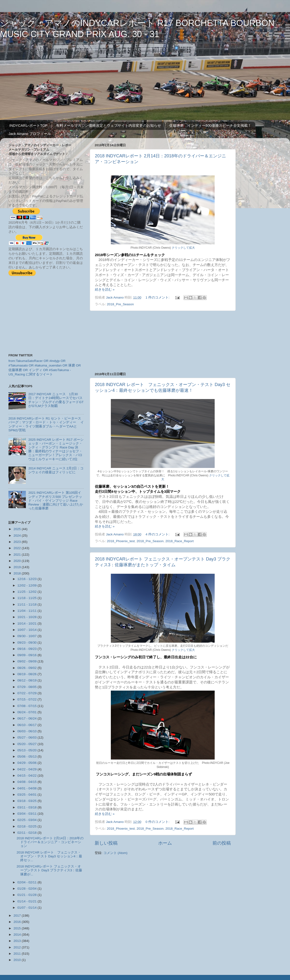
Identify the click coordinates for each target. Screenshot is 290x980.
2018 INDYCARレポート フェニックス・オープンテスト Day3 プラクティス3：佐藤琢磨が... (50, 870)
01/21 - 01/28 (27, 895)
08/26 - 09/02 (27, 668)
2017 (18, 916)
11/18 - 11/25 (27, 598)
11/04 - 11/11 (27, 611)
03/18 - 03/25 (27, 801)
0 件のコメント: (158, 822)
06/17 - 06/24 (27, 718)
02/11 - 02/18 (27, 833)
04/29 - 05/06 (27, 763)
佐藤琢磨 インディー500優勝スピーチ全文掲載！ (210, 125)
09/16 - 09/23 (27, 649)
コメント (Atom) (115, 853)
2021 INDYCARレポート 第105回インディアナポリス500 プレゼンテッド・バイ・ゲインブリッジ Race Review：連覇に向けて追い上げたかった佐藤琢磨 (56, 500)
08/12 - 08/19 (27, 680)
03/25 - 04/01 (27, 795)
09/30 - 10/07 (27, 636)
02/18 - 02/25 (27, 826)
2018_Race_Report (180, 541)
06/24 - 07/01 (27, 712)
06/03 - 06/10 (27, 731)
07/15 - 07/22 (27, 699)
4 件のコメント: (158, 534)
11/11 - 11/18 (27, 604)
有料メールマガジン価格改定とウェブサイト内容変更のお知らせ (109, 125)
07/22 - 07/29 (27, 693)
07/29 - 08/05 (27, 687)
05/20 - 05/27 (27, 744)
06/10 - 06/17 (27, 725)
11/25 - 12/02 (27, 592)
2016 (18, 922)
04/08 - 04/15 (27, 782)
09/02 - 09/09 (27, 661)
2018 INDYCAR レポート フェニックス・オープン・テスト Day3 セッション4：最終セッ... (50, 856)
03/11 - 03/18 (27, 807)
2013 (18, 941)
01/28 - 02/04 (27, 889)
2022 (18, 548)
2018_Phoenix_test (121, 541)
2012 (18, 947)
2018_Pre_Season (120, 304)
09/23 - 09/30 (27, 643)
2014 (18, 935)
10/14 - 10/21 (27, 623)
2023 (18, 542)
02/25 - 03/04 (27, 820)
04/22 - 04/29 (27, 769)
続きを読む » (105, 290)
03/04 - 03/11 (27, 814)
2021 (18, 555)
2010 (18, 960)
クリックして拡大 (183, 248)
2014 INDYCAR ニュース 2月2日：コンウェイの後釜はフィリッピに (56, 470)
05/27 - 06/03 (27, 737)
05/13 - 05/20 (27, 750)
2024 (18, 536)
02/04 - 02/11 (27, 882)
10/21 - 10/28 (27, 617)
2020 (18, 561)
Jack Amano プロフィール (30, 134)
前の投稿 (222, 843)
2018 (18, 573)
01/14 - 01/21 (27, 901)
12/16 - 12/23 (27, 579)
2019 (18, 567)
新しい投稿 (106, 843)
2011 (18, 954)
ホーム (165, 843)
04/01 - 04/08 (27, 788)
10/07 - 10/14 (27, 630)
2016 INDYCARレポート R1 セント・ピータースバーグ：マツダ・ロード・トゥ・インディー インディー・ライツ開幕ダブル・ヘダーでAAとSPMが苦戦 (46, 424)
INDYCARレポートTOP (28, 125)
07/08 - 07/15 (27, 706)
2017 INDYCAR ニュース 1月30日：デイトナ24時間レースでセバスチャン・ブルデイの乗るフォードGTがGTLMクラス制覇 (56, 400)
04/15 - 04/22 (27, 776)
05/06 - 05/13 (27, 757)
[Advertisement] (163, 341)
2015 (18, 928)
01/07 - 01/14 (27, 908)
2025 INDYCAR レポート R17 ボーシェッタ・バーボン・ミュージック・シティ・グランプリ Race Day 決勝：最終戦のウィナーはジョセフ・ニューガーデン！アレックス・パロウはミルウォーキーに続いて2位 (56, 449)
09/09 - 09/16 (27, 655)
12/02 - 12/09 (27, 585)
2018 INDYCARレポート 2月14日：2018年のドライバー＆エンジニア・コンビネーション (50, 842)
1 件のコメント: (158, 297)
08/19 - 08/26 (27, 674)
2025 (18, 529)
